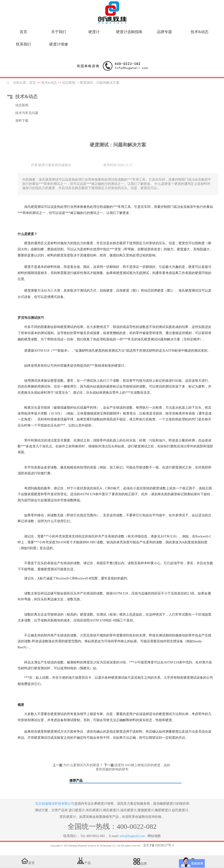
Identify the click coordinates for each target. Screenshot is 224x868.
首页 (23, 32)
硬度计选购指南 (129, 32)
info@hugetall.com (133, 836)
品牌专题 (164, 32)
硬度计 (94, 32)
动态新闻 (69, 83)
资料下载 (22, 121)
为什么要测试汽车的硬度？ (83, 765)
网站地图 (154, 836)
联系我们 (23, 44)
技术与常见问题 (27, 113)
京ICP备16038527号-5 (158, 845)
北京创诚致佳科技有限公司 (55, 804)
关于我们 (59, 32)
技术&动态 (200, 32)
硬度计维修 (59, 44)
